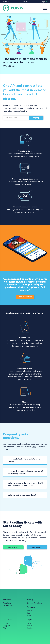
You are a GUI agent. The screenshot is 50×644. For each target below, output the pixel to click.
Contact (25, 2)
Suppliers (7, 603)
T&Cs (29, 623)
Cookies (30, 628)
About (29, 611)
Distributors (8, 606)
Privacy (29, 626)
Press (29, 616)
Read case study (25, 297)
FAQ (34, 447)
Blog (28, 613)
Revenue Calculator (34, 603)
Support (6, 2)
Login (43, 2)
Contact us (37, 547)
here (8, 450)
